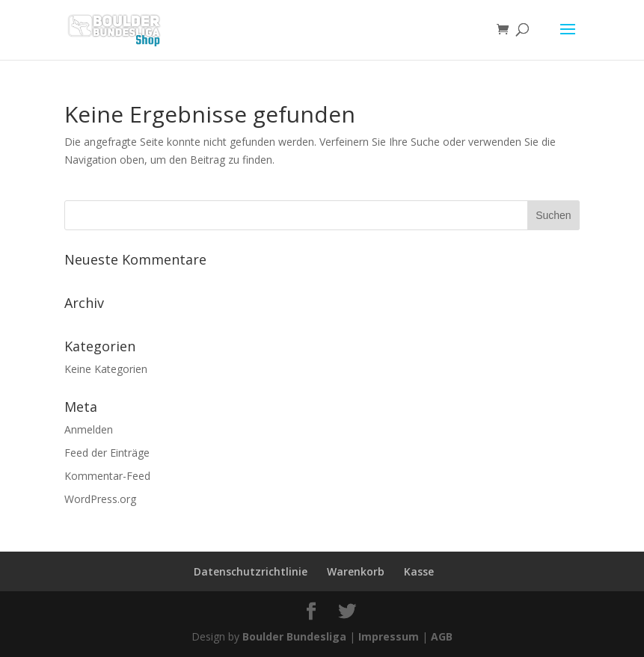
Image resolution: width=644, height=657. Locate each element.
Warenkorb (356, 571)
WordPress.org (100, 499)
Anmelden (89, 429)
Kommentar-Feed (107, 476)
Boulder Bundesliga (294, 636)
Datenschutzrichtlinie (251, 571)
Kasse (419, 571)
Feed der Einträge (107, 453)
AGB (442, 636)
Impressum (389, 636)
